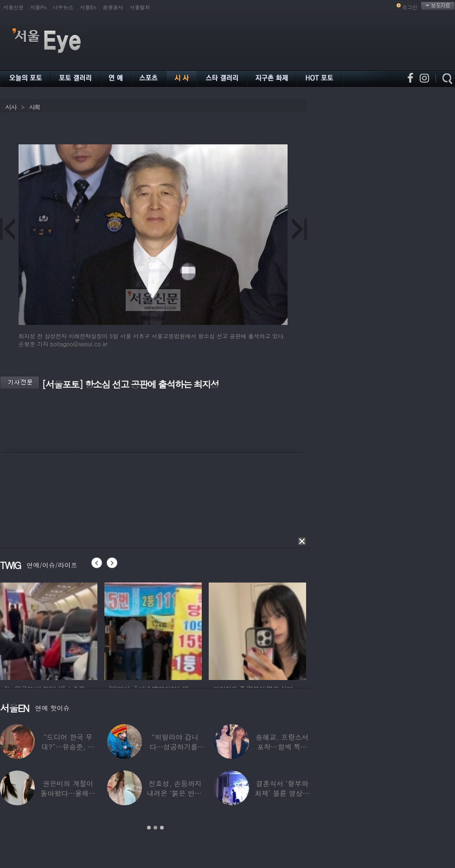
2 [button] (155, 828)
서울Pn (38, 7)
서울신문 (13, 7)
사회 (34, 107)
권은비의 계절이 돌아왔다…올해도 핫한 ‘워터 (68, 793)
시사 (11, 107)
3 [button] (162, 828)
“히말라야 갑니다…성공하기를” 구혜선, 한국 (175, 747)
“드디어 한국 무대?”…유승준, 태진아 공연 (68, 747)
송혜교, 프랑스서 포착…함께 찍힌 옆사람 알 (282, 747)
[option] (49, 630)
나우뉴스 (63, 7)
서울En (88, 7)
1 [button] (149, 828)
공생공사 (113, 7)
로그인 (410, 7)
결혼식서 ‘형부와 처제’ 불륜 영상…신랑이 (282, 793)
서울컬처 (140, 7)
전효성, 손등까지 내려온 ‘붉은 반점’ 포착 (175, 793)
